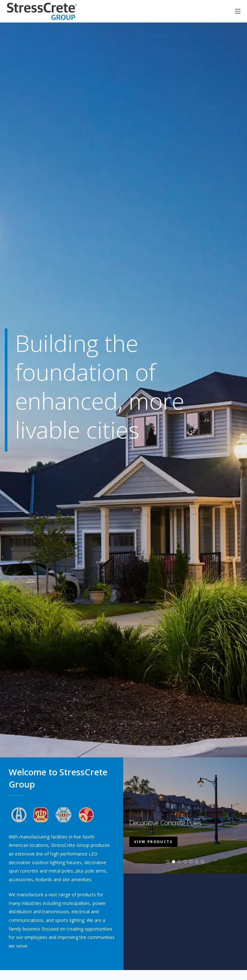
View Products (153, 846)
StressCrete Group (42, 11)
